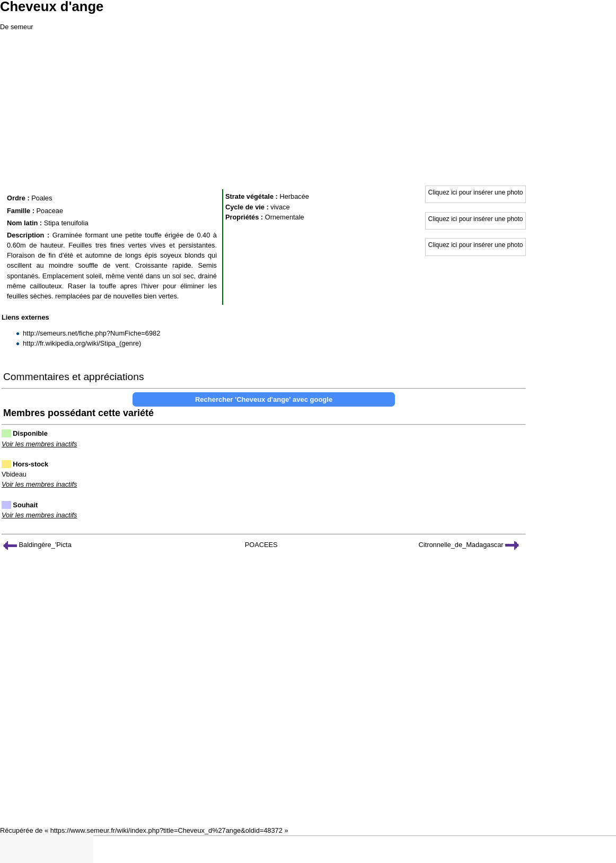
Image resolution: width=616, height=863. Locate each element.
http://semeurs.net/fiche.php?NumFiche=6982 (91, 333)
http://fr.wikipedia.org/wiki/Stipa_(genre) (82, 343)
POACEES (261, 545)
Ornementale (285, 217)
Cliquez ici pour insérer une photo (476, 192)
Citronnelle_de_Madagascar (469, 545)
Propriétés (242, 217)
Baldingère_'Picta (37, 545)
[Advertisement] (308, 106)
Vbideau (14, 474)
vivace (280, 207)
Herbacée (294, 196)
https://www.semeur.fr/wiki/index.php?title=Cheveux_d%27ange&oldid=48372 (166, 830)
